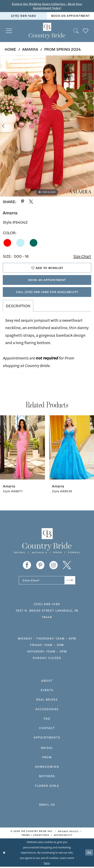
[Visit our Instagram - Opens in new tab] (54, 566)
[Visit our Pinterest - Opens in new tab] (40, 566)
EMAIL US (47, 806)
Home (10, 49)
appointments (47, 739)
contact (47, 729)
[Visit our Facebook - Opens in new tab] (27, 566)
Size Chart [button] (82, 256)
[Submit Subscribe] (70, 582)
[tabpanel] (47, 126)
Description (18, 307)
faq (47, 720)
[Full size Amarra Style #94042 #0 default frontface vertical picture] (47, 126)
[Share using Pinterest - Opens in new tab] (23, 202)
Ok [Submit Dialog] (89, 854)
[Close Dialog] (4, 854)
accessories (47, 710)
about (47, 682)
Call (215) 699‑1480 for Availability (47, 293)
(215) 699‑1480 (47, 605)
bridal (47, 749)
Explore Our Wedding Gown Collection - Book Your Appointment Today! (47, 6)
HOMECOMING (47, 768)
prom (47, 759)
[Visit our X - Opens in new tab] (67, 566)
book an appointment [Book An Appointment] (71, 16)
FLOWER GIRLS (47, 787)
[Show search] (76, 31)
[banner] (47, 31)
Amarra (30, 49)
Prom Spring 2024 (63, 49)
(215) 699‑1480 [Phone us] (23, 16)
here (47, 864)
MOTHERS (47, 777)
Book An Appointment (47, 281)
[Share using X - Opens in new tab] (31, 202)
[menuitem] (23, 16)
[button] (9, 31)
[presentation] (22, 449)
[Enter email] (47, 582)
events (47, 691)
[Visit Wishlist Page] (86, 31)
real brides (47, 701)
